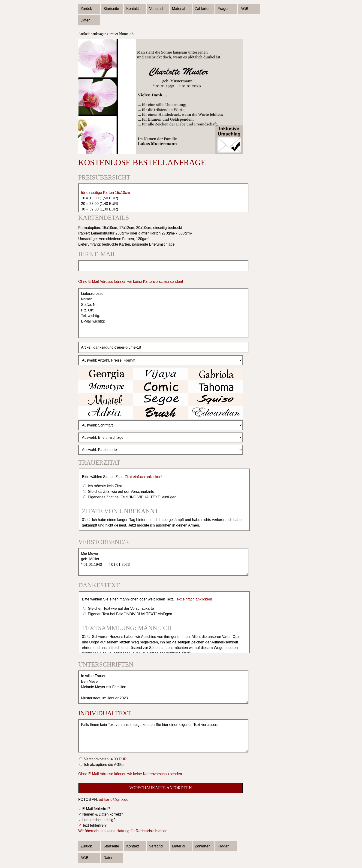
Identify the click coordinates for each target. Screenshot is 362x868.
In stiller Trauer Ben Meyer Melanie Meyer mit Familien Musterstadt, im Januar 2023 (163, 687)
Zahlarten (203, 9)
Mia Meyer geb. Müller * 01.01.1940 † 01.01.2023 (163, 562)
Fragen (224, 9)
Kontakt (133, 9)
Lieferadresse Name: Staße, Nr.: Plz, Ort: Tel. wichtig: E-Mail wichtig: (163, 313)
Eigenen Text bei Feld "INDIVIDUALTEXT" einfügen (129, 614)
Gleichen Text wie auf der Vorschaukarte (120, 608)
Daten (86, 20)
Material (179, 9)
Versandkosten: (105, 759)
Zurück (86, 9)
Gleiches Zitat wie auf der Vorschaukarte (121, 492)
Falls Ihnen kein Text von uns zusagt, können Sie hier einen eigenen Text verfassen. (163, 736)
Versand (156, 9)
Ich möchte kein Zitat (104, 486)
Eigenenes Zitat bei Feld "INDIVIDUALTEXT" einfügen (132, 497)
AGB (244, 9)
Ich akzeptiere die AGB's (104, 765)
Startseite (111, 9)
